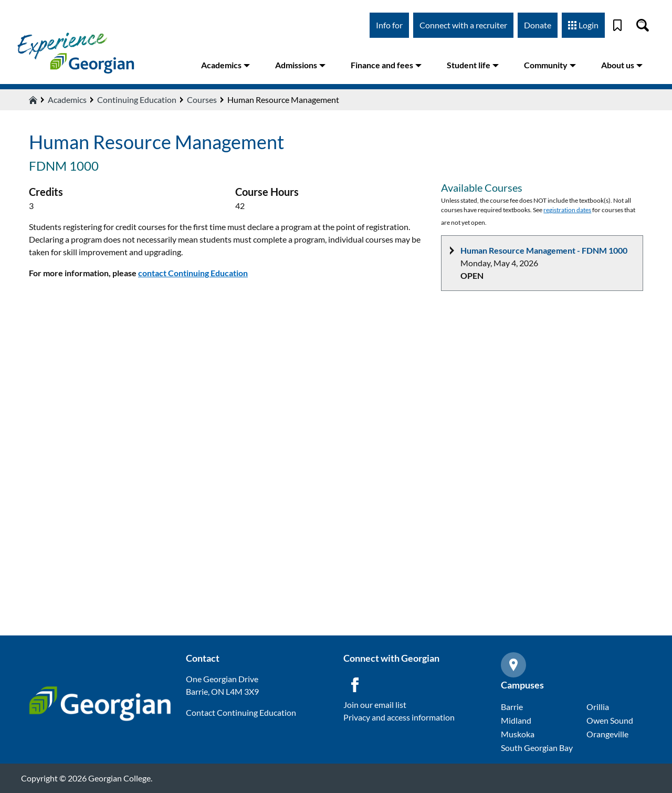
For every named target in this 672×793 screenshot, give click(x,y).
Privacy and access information (399, 717)
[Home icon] (33, 100)
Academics (225, 65)
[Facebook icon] (355, 685)
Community (550, 65)
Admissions (300, 65)
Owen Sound (610, 720)
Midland (516, 720)
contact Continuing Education (193, 273)
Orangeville (607, 734)
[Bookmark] (617, 25)
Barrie (512, 707)
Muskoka (518, 734)
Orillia (598, 707)
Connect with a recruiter (463, 25)
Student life (473, 65)
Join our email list (375, 705)
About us (622, 65)
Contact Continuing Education (241, 712)
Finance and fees (386, 65)
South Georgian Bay (537, 748)
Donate (538, 25)
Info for (389, 25)
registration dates (567, 210)
